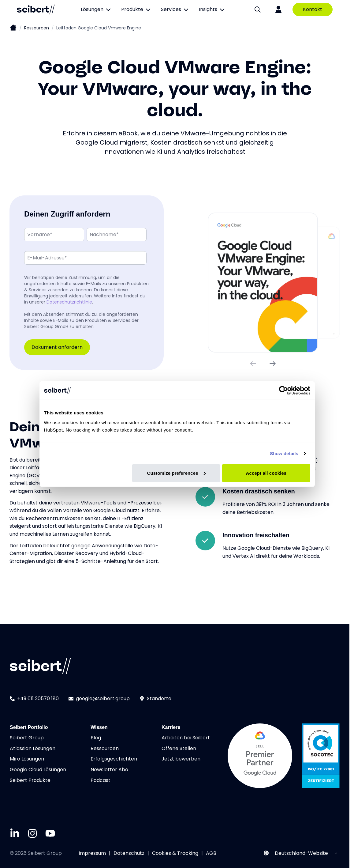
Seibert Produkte (30, 780)
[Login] (278, 9)
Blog (96, 738)
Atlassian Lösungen (33, 748)
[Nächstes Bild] (273, 364)
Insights (212, 9)
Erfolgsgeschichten (114, 759)
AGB (211, 853)
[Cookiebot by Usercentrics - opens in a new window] (283, 391)
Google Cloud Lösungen (38, 770)
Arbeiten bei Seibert (186, 738)
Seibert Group (27, 738)
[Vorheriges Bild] (253, 364)
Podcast (101, 780)
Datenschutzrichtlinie (69, 302)
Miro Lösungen (27, 759)
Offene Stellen (179, 748)
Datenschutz (129, 853)
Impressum (92, 853)
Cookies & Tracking (175, 853)
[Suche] (258, 9)
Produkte (136, 9)
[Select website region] (305, 853)
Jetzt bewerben (181, 759)
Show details (284, 453)
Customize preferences (176, 473)
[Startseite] (13, 28)
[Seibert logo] (36, 9)
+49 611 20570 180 (34, 698)
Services (175, 9)
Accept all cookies (266, 473)
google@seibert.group (99, 698)
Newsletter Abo (109, 770)
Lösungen (96, 9)
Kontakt (313, 9)
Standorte (155, 698)
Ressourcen (37, 28)
